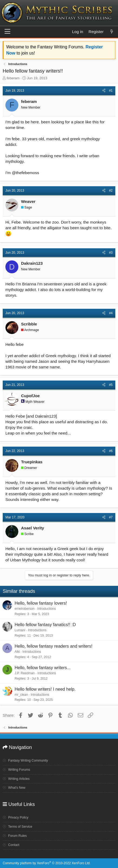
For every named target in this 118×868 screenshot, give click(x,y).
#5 (111, 385)
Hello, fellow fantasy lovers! (41, 603)
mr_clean (21, 695)
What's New (14, 788)
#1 (111, 91)
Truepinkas (32, 462)
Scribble (29, 324)
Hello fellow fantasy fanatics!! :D (45, 625)
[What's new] (112, 32)
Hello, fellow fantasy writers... (43, 668)
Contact (11, 845)
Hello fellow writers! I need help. (45, 689)
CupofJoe (30, 396)
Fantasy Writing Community (25, 761)
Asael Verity (33, 528)
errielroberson (25, 609)
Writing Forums (16, 770)
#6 (111, 451)
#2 (111, 191)
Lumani (20, 630)
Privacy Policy (16, 817)
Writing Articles (16, 779)
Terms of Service (17, 827)
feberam (13, 78)
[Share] (104, 91)
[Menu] (7, 32)
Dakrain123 (32, 263)
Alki (17, 652)
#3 (111, 253)
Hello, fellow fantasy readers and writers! (53, 646)
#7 (111, 517)
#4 (111, 313)
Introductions (47, 609)
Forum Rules (15, 836)
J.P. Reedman (25, 673)
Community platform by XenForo (47, 863)
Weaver (28, 201)
